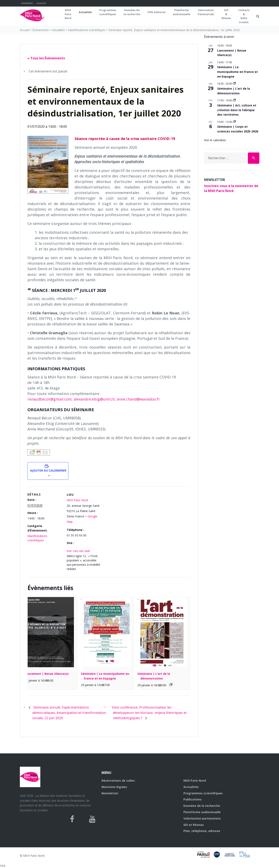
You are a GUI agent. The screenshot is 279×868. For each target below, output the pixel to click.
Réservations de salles (118, 781)
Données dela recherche (132, 12)
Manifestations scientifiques (87, 30)
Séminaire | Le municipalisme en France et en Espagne (238, 72)
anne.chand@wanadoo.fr (138, 399)
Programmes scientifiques (108, 12)
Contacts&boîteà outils (244, 16)
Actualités (85, 12)
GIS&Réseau (226, 14)
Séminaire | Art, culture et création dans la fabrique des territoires (237, 110)
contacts (41, 3)
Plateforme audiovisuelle (202, 812)
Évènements (41, 30)
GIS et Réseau (194, 825)
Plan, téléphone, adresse (202, 831)
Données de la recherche (202, 806)
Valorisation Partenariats (206, 12)
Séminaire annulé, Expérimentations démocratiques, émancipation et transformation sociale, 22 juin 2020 (69, 713)
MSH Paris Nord (77, 500)
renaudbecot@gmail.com (50, 399)
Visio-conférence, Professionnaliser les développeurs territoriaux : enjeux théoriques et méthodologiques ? (149, 713)
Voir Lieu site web (78, 551)
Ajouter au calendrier (48, 470)
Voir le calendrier (215, 140)
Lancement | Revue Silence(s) (46, 674)
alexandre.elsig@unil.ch (94, 399)
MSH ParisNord (68, 14)
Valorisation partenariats (202, 818)
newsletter (27, 3)
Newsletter (110, 793)
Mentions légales (114, 787)
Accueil (24, 30)
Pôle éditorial (156, 12)
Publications (193, 799)
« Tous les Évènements (46, 58)
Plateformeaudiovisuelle (182, 12)
